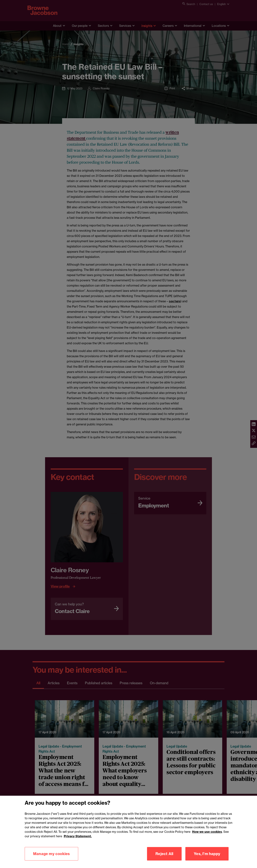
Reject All (164, 859)
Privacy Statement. (78, 842)
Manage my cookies (51, 859)
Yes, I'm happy (207, 859)
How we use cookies (207, 837)
